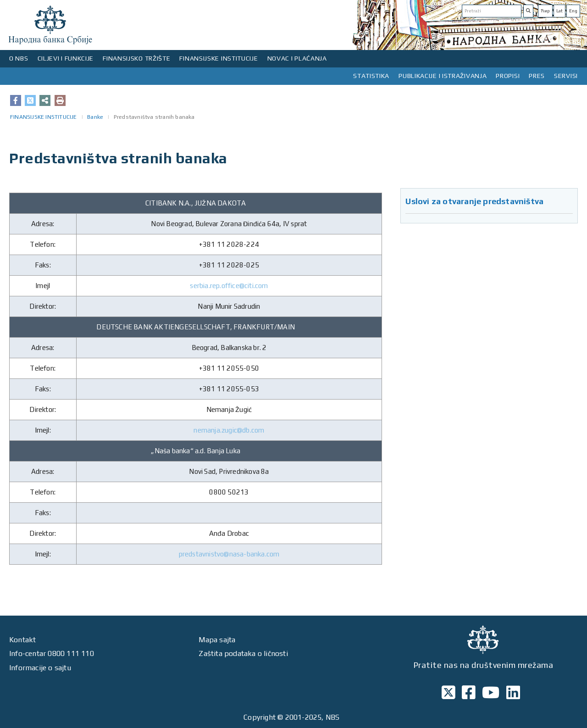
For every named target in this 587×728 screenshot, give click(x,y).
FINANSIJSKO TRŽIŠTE (136, 58)
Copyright (260, 717)
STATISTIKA (371, 76)
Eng (573, 11)
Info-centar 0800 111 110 (52, 653)
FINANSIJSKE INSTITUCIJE (219, 58)
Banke (95, 117)
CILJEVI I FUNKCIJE (66, 58)
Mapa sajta (217, 640)
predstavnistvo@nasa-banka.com (229, 554)
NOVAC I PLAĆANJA (297, 58)
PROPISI (508, 76)
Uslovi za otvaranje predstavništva (474, 201)
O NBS (19, 58)
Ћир (545, 11)
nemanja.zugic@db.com (229, 430)
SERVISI (566, 76)
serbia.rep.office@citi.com (229, 286)
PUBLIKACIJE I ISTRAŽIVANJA (443, 76)
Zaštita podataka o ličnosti (243, 653)
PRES (537, 76)
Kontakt (22, 640)
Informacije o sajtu (40, 668)
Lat (559, 11)
